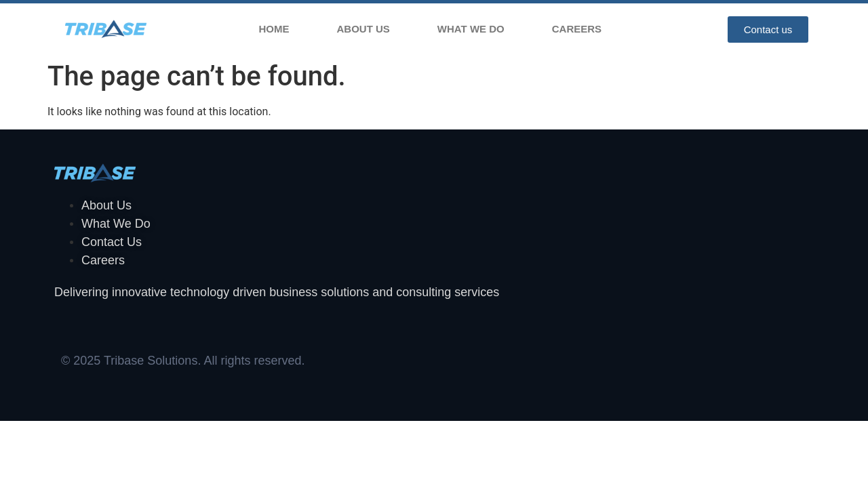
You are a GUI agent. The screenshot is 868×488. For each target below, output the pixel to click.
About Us (363, 29)
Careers (577, 29)
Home (274, 29)
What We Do (471, 29)
